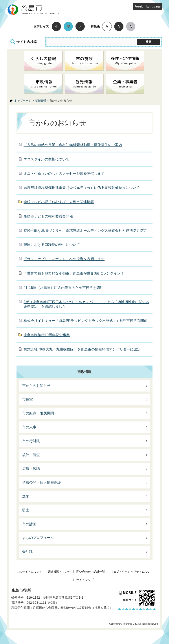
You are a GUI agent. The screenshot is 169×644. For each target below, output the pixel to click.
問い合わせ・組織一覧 (91, 572)
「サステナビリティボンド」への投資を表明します (64, 259)
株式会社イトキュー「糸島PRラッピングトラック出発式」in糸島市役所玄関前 (85, 321)
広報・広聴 (31, 469)
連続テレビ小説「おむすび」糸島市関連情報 (59, 202)
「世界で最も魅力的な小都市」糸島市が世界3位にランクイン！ (74, 273)
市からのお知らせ (36, 386)
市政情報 (40, 101)
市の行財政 (31, 441)
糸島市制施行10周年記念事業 (47, 335)
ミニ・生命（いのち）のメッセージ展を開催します (64, 174)
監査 (26, 510)
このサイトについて (29, 572)
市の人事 (29, 427)
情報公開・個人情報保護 (42, 482)
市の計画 (29, 524)
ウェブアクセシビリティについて (132, 572)
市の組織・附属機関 (38, 413)
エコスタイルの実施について (46, 159)
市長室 (28, 399)
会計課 (28, 552)
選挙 (26, 496)
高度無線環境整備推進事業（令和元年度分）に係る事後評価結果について (82, 188)
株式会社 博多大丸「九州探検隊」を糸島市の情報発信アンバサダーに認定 (82, 349)
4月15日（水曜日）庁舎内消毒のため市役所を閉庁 (63, 288)
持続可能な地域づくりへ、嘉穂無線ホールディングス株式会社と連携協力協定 (85, 231)
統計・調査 (31, 455)
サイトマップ (85, 580)
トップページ (23, 101)
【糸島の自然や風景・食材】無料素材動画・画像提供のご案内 (73, 145)
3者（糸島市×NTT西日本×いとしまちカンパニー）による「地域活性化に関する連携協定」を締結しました (86, 304)
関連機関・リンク (59, 572)
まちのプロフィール (38, 538)
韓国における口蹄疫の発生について (52, 245)
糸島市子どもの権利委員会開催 (48, 216)
